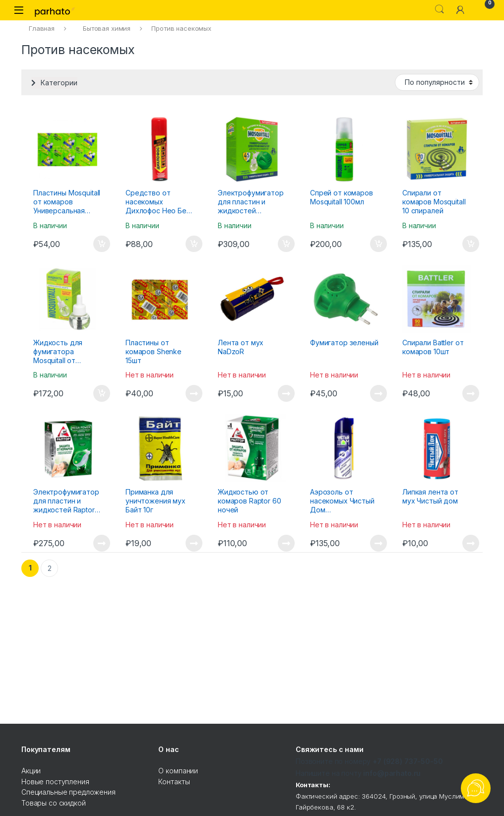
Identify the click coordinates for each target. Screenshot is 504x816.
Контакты (174, 782)
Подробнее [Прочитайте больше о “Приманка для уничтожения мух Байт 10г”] (194, 543)
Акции (31, 771)
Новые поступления (55, 782)
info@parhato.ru (392, 773)
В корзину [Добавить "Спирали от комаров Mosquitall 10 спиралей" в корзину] (471, 244)
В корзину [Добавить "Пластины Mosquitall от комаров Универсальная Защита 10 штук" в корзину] (102, 244)
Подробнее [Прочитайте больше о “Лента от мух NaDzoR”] (286, 393)
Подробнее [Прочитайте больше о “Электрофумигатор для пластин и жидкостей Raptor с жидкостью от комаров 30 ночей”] (102, 543)
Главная (42, 28)
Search (440, 9)
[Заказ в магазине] (437, 82)
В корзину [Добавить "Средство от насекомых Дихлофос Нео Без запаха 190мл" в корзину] (194, 244)
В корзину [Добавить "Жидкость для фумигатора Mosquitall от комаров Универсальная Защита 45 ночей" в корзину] (102, 393)
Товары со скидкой (54, 803)
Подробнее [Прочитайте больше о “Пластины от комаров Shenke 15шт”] (194, 393)
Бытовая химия (107, 28)
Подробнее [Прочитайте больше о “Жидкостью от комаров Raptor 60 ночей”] (286, 543)
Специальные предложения (68, 792)
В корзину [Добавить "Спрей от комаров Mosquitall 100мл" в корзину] (378, 244)
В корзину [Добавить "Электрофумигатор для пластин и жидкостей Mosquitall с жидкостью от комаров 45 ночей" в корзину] (286, 244)
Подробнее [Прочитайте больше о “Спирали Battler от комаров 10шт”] (471, 393)
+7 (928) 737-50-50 (408, 761)
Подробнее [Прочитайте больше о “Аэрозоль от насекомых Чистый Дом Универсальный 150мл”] (378, 543)
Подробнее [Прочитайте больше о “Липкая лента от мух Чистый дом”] (471, 543)
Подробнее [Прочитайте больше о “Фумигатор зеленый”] (378, 393)
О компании (178, 771)
